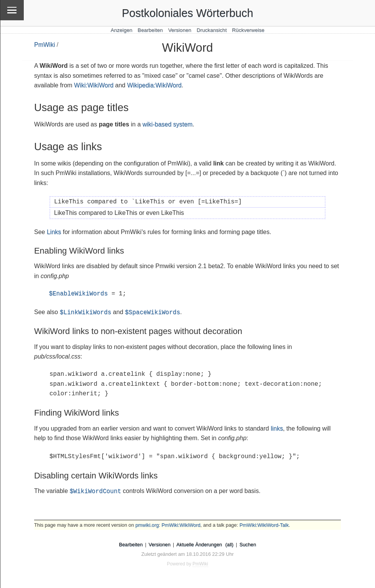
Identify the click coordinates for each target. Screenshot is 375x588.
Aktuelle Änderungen (199, 545)
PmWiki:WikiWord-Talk (264, 525)
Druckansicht (212, 30)
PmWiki (44, 45)
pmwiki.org (147, 525)
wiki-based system (167, 124)
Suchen (248, 545)
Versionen (179, 30)
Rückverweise (248, 30)
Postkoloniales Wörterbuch (188, 13)
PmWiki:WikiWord (181, 525)
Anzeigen (121, 30)
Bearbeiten (150, 30)
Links (54, 232)
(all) (229, 545)
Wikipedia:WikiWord (154, 85)
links (277, 428)
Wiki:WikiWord (94, 85)
